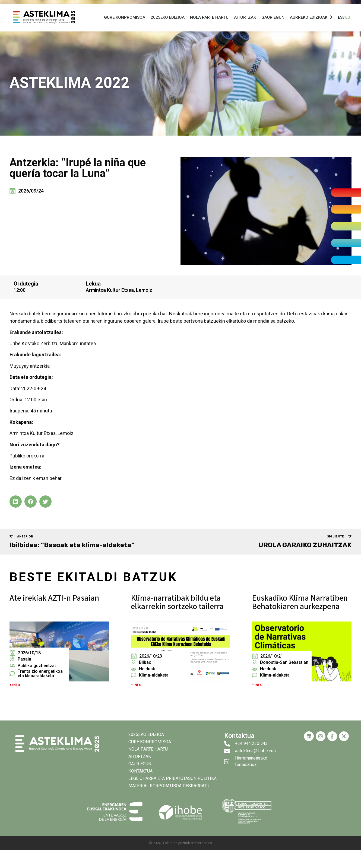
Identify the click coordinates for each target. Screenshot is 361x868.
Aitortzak (245, 24)
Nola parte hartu (209, 24)
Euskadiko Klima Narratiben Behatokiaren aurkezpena (300, 602)
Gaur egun (273, 24)
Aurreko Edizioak (311, 24)
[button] (16, 502)
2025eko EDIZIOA (168, 24)
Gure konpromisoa (125, 24)
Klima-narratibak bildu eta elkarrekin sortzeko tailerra (177, 602)
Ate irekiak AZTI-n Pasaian (54, 598)
